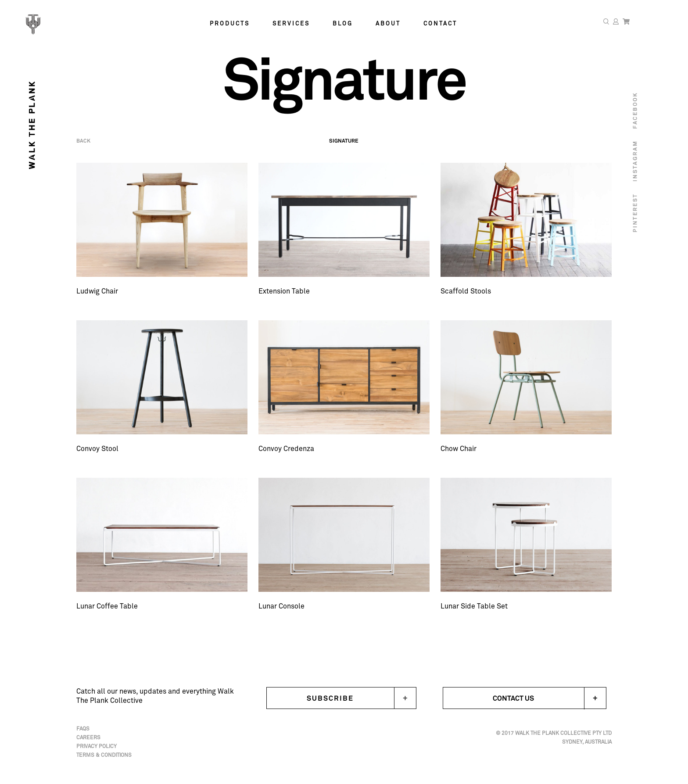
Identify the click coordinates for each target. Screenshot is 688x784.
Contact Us (549, 698)
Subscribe (330, 698)
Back (83, 147)
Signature (344, 147)
